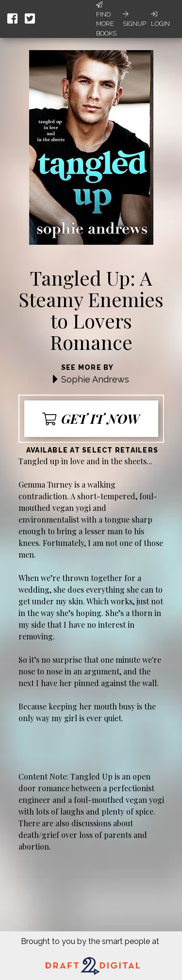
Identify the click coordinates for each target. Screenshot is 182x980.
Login (160, 19)
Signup (134, 19)
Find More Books (106, 19)
